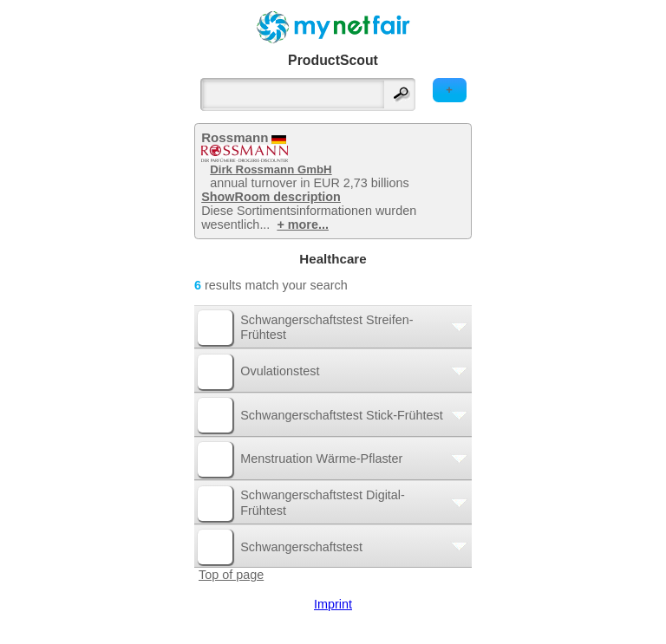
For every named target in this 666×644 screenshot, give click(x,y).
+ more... (303, 224)
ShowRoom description (271, 197)
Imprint (333, 604)
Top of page (231, 575)
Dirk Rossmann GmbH (271, 169)
